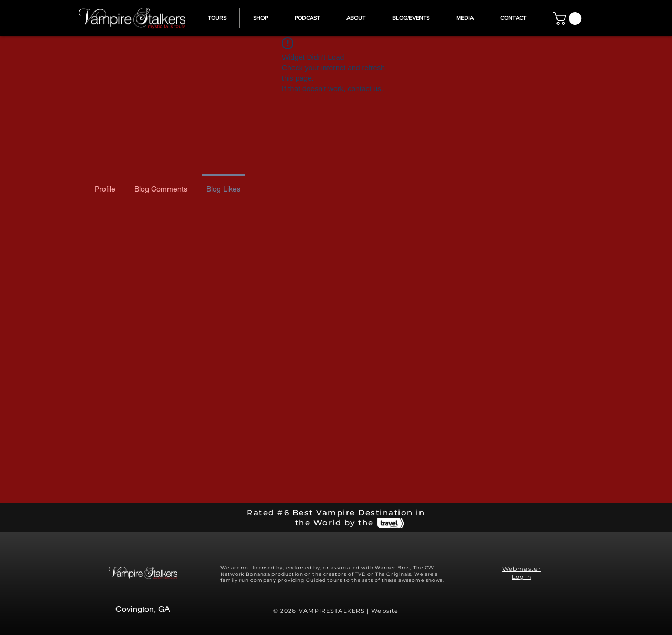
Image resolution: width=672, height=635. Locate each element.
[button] (569, 18)
